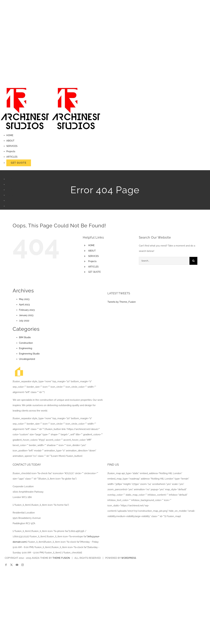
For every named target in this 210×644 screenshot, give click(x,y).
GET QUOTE (94, 272)
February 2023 (27, 310)
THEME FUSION (61, 558)
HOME (91, 245)
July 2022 (24, 321)
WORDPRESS (129, 558)
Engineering (26, 348)
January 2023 (26, 315)
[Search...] (164, 261)
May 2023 (24, 299)
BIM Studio (25, 337)
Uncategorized (27, 359)
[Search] (193, 261)
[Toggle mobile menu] (1, 171)
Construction (26, 343)
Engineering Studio (29, 354)
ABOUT (92, 251)
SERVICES (93, 256)
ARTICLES (93, 267)
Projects (92, 261)
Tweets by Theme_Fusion (122, 302)
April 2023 (24, 305)
